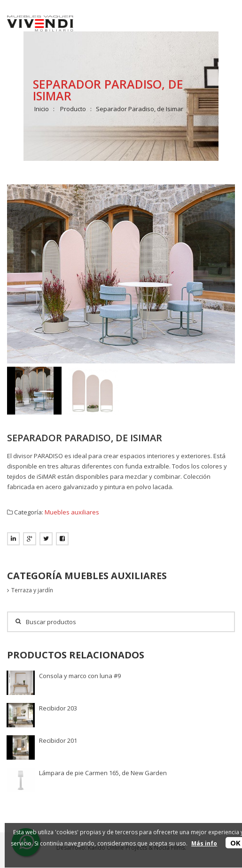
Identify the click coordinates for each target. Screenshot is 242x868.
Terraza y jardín (32, 590)
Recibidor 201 (58, 740)
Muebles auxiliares (72, 512)
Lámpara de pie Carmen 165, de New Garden (103, 773)
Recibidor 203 (58, 708)
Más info (204, 843)
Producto (73, 109)
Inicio (42, 109)
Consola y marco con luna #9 (80, 676)
